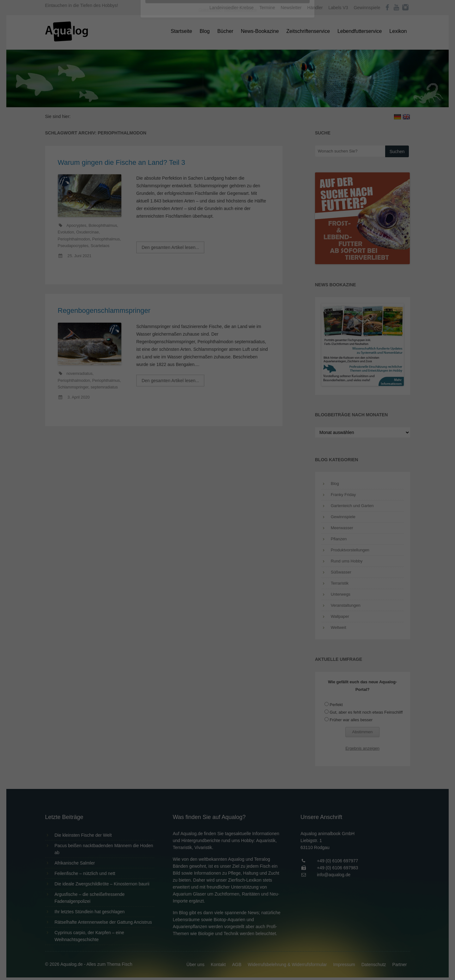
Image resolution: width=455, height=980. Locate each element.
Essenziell (160, 102)
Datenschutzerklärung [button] (240, 175)
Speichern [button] (228, 143)
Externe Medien (286, 102)
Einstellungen (159, 87)
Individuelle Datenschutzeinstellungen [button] (228, 161)
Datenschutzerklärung (188, 81)
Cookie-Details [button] (210, 175)
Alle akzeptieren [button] (228, 124)
